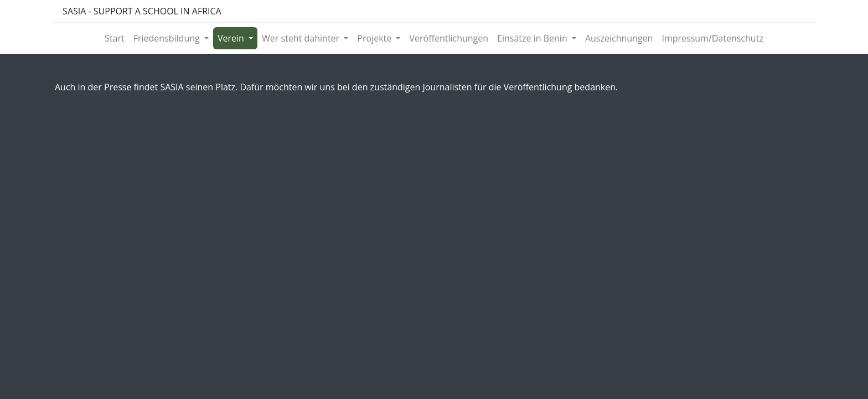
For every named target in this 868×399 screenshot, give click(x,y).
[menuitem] (115, 38)
